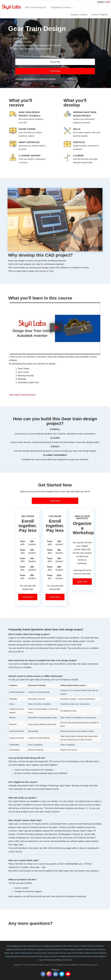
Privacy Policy (74, 956)
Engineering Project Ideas (22, 946)
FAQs (40, 956)
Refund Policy (86, 956)
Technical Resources (28, 956)
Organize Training (79, 15)
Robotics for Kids (92, 953)
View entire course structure (22, 395)
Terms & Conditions (59, 956)
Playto (81, 953)
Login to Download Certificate (51, 960)
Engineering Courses (62, 7)
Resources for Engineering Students (47, 946)
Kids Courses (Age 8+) (36, 7)
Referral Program (100, 15)
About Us (47, 956)
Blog (9, 946)
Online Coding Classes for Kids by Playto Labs (33, 953)
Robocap (15, 956)
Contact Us (68, 960)
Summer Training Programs (66, 950)
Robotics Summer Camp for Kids (65, 953)
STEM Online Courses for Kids (74, 946)
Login (108, 2)
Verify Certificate (99, 956)
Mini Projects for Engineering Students (39, 950)
